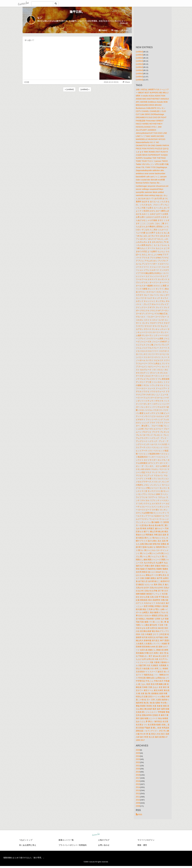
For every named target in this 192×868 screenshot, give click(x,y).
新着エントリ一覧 (66, 840)
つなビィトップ (26, 840)
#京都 (27, 82)
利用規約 (83, 845)
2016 (138, 781)
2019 (138, 772)
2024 (138, 756)
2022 (138, 762)
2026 (138, 750)
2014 (138, 787)
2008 (138, 806)
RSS (139, 814)
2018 (138, 775)
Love (114, 30)
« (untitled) (69, 89)
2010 (138, 800)
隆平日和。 (77, 12)
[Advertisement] (77, 99)
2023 (138, 759)
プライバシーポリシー (68, 845)
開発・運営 (142, 845)
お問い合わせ (104, 845)
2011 (138, 797)
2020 (138, 769)
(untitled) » (85, 89)
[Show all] (124, 23)
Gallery (103, 30)
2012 (138, 793)
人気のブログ (104, 840)
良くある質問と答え (28, 845)
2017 (138, 778)
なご (40, 18)
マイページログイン (146, 840)
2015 (138, 784)
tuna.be (96, 834)
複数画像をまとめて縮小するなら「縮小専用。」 (24, 858)
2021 (138, 766)
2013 (138, 790)
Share (125, 30)
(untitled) (140, 52)
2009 (138, 803)
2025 (138, 753)
